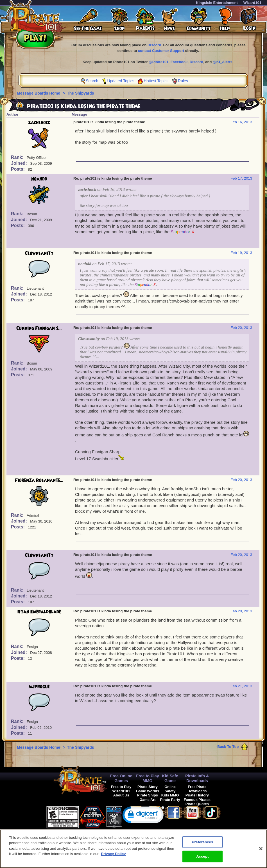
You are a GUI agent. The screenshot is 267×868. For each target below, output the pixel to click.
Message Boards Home (39, 93)
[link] (143, 816)
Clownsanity (39, 253)
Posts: (18, 169)
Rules (183, 81)
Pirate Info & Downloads (197, 778)
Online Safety (170, 789)
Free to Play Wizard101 (121, 789)
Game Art (147, 800)
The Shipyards (80, 93)
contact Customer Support (161, 51)
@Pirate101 (159, 62)
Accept (202, 861)
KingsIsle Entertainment (217, 3)
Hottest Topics (156, 81)
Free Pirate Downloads (197, 789)
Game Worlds (148, 791)
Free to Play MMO (148, 778)
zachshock (39, 123)
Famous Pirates (197, 800)
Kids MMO (170, 795)
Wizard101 (252, 3)
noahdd (39, 179)
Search (92, 81)
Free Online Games (121, 778)
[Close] (261, 853)
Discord (154, 45)
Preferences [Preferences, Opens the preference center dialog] (202, 846)
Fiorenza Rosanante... (39, 480)
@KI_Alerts (223, 62)
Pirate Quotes (197, 804)
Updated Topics (121, 81)
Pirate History (197, 795)
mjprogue (39, 687)
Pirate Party (170, 800)
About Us (121, 795)
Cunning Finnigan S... (39, 328)
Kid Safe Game (170, 778)
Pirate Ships (148, 795)
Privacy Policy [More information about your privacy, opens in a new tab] (113, 858)
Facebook (179, 62)
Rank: (18, 157)
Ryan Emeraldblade (39, 612)
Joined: (20, 163)
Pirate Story (148, 787)
